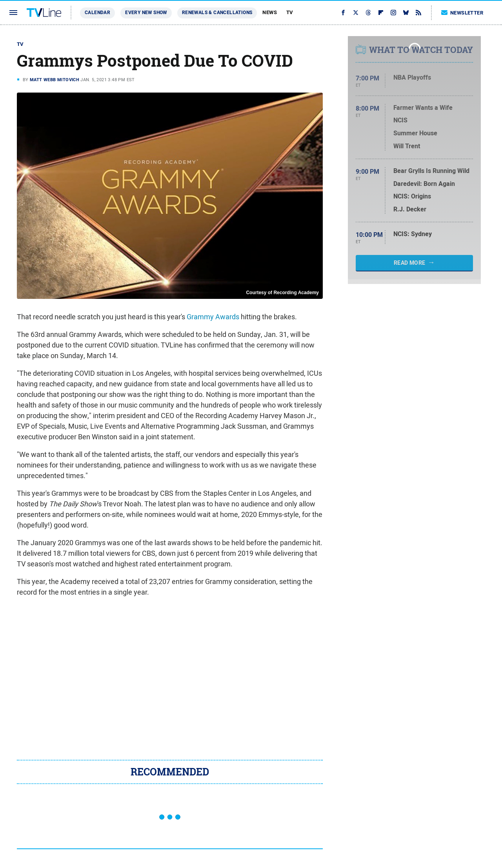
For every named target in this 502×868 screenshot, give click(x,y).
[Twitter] (356, 13)
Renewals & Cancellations (217, 13)
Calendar (97, 13)
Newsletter (462, 13)
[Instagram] (393, 13)
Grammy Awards (213, 317)
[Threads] (368, 13)
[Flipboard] (381, 13)
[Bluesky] (406, 13)
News (270, 12)
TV (290, 12)
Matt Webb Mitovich (55, 80)
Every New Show (146, 13)
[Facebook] (343, 13)
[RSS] (418, 13)
